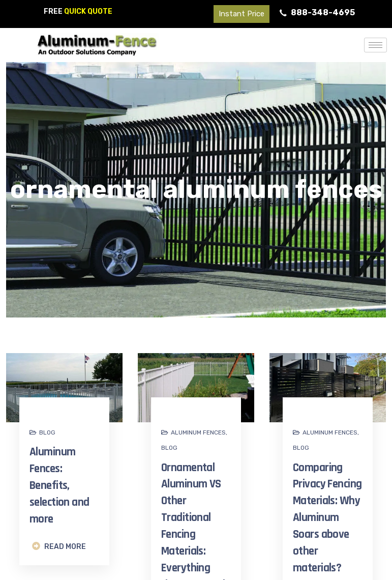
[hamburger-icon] (375, 45)
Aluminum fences (198, 432)
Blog (47, 432)
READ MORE (59, 546)
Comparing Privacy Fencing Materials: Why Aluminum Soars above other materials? (327, 518)
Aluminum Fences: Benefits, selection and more (59, 485)
